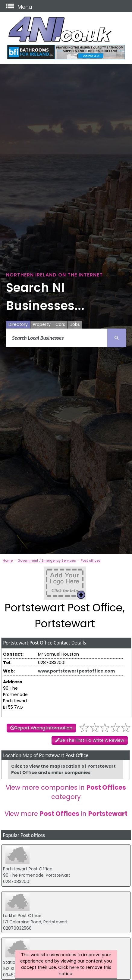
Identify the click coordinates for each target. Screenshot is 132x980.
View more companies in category (66, 792)
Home (8, 560)
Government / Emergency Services (47, 560)
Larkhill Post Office (22, 916)
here (74, 967)
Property (42, 324)
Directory (18, 324)
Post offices (91, 560)
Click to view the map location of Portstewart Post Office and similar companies (63, 769)
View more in (66, 814)
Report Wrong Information (44, 728)
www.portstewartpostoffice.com (76, 671)
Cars (60, 324)
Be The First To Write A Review (92, 740)
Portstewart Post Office (28, 869)
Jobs (75, 324)
